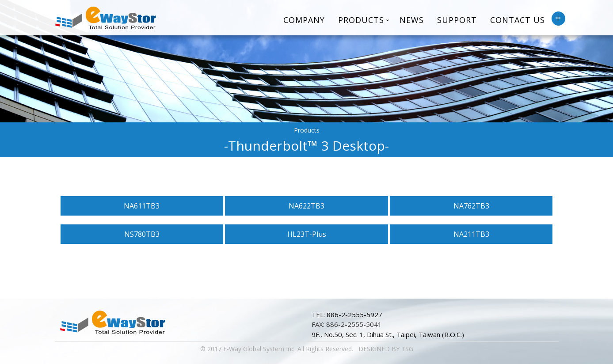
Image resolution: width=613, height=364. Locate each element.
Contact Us (518, 20)
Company (304, 20)
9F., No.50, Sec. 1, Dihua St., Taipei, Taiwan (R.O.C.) (388, 334)
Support (457, 20)
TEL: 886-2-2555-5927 (347, 315)
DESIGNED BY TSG (386, 349)
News (412, 20)
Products (361, 20)
